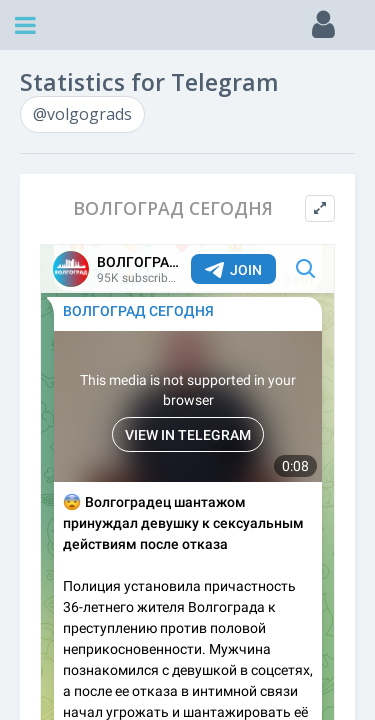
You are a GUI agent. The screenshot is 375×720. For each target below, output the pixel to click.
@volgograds (82, 114)
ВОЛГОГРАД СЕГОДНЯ (173, 208)
